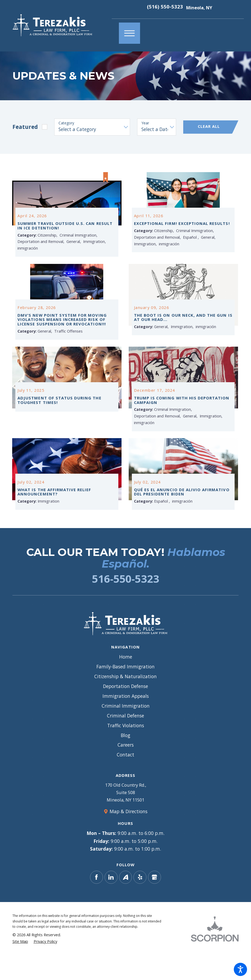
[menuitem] (126, 681)
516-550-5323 (125, 603)
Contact (125, 779)
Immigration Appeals (126, 720)
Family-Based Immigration (125, 691)
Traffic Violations (126, 750)
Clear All (209, 126)
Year (145, 123)
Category (66, 123)
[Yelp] (140, 901)
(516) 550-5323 (165, 7)
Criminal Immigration (126, 730)
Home (126, 681)
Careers (126, 769)
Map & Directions (129, 835)
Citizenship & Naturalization (125, 700)
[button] (240, 969)
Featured (25, 127)
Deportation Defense (125, 710)
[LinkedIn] (111, 901)
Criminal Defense (125, 740)
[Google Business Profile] (154, 901)
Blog (125, 759)
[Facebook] (97, 901)
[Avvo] (126, 901)
